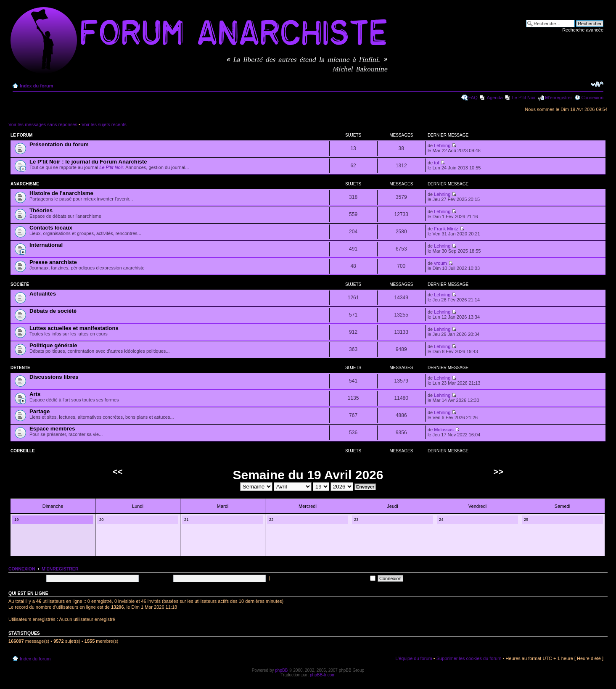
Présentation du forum (59, 144)
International (46, 245)
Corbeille (23, 451)
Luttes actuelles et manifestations (74, 328)
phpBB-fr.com (323, 675)
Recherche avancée (583, 30)
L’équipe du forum (414, 658)
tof (436, 163)
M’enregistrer (558, 98)
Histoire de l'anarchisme (61, 193)
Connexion (592, 98)
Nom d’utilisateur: (26, 578)
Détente (20, 368)
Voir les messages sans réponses (43, 124)
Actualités (43, 294)
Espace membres (52, 429)
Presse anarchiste (53, 262)
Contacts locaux (51, 228)
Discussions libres (54, 377)
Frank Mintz (446, 229)
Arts (35, 394)
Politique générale (53, 345)
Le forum (21, 135)
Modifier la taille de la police (597, 84)
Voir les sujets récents (104, 124)
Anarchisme (25, 184)
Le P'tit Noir (524, 98)
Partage (40, 411)
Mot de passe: (157, 578)
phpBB (281, 670)
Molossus (444, 430)
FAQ (473, 98)
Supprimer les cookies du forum (469, 658)
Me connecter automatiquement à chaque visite (324, 578)
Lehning (442, 145)
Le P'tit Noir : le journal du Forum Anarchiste (88, 162)
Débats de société (53, 311)
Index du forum (36, 86)
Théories (41, 210)
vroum (440, 263)
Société (20, 284)
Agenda (495, 98)
